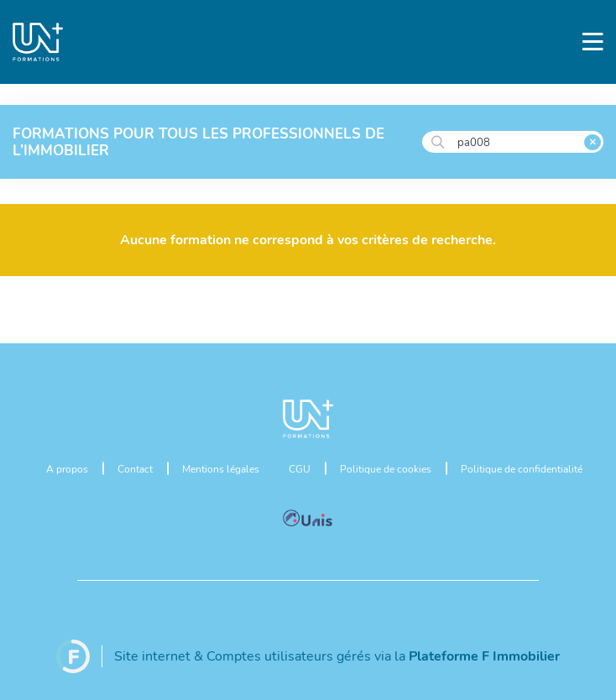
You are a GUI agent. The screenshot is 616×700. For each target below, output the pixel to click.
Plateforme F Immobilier (484, 655)
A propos (67, 468)
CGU (300, 468)
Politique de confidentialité (522, 468)
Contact (135, 468)
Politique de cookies (386, 468)
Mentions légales (221, 468)
